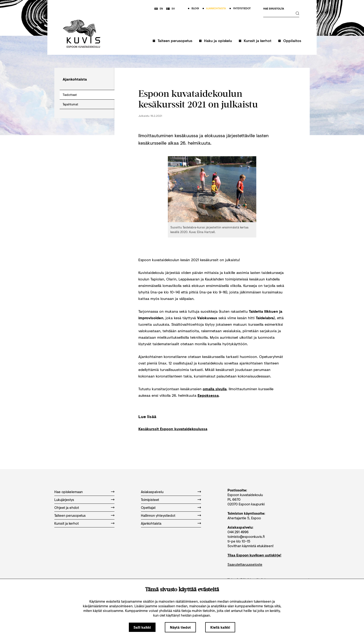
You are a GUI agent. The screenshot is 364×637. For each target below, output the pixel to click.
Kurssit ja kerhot (258, 41)
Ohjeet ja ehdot (67, 507)
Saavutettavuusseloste (245, 564)
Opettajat (148, 507)
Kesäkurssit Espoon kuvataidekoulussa (173, 429)
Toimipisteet (150, 500)
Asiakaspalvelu (152, 492)
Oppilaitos (292, 41)
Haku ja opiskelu (218, 41)
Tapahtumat (70, 104)
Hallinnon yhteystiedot (158, 515)
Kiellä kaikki (220, 627)
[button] (172, 43)
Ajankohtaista (151, 523)
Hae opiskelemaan (68, 492)
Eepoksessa (208, 395)
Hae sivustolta (274, 9)
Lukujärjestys (64, 500)
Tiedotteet (70, 95)
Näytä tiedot (180, 627)
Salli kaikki (142, 627)
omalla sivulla (215, 389)
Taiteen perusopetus (175, 41)
